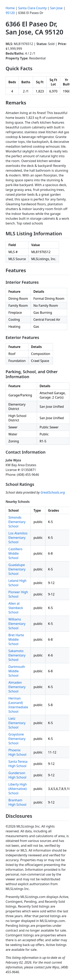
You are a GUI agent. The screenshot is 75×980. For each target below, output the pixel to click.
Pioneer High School (18, 594)
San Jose (56, 8)
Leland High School (17, 583)
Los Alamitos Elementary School (18, 538)
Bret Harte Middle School (16, 639)
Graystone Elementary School (17, 739)
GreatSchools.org (53, 492)
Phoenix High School (17, 752)
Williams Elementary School (17, 624)
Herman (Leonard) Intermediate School (18, 705)
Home (10, 8)
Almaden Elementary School (17, 687)
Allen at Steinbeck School (16, 608)
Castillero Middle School (15, 553)
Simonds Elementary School (17, 522)
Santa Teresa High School (18, 764)
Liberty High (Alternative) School (18, 789)
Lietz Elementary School (17, 723)
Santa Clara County (32, 8)
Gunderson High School (17, 775)
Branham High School (17, 802)
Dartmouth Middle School (17, 671)
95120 (10, 13)
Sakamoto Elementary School (17, 655)
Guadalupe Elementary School (17, 569)
